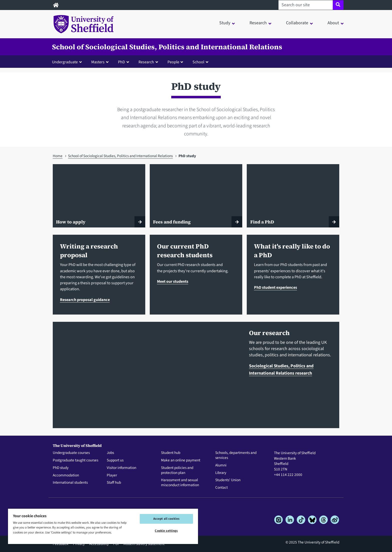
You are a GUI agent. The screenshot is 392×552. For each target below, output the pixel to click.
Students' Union (228, 480)
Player (112, 475)
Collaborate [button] (297, 23)
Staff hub (114, 483)
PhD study (61, 468)
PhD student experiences (275, 287)
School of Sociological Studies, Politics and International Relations (167, 47)
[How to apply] (99, 196)
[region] (103, 526)
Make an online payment (181, 460)
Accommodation (66, 475)
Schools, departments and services (236, 455)
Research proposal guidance (85, 300)
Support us (115, 460)
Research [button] (258, 23)
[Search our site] (306, 5)
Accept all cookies (166, 519)
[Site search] (338, 5)
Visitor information (121, 468)
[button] (68, 62)
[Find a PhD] (293, 196)
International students (70, 483)
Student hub (171, 453)
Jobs (110, 453)
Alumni (221, 465)
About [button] (333, 23)
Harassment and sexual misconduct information (180, 483)
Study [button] (225, 23)
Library (221, 473)
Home (58, 156)
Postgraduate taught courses (75, 460)
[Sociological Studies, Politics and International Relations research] (147, 375)
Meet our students (173, 281)
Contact (221, 488)
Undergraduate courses (71, 453)
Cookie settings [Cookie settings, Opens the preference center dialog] (166, 531)
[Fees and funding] (196, 196)
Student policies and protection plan (177, 470)
